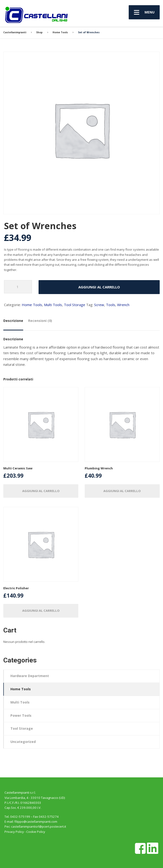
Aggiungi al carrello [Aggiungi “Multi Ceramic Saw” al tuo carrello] (41, 491)
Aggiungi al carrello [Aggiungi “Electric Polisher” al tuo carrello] (41, 611)
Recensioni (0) (40, 321)
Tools (111, 305)
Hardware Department (30, 676)
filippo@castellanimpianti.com (36, 822)
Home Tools (32, 305)
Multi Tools (53, 305)
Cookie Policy (36, 832)
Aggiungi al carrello (99, 287)
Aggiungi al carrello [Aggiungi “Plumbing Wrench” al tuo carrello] (122, 491)
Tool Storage (75, 305)
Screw (99, 305)
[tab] (14, 322)
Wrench (123, 305)
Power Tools (21, 715)
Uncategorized (23, 742)
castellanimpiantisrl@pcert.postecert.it (39, 826)
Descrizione (13, 321)
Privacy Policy (14, 832)
